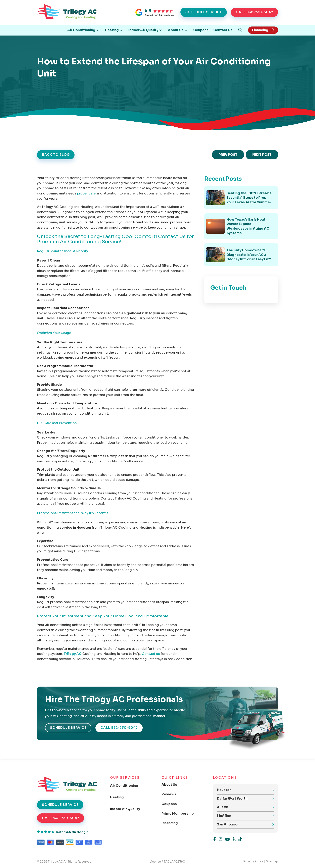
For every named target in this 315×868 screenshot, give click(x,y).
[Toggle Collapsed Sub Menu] (127, 786)
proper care (86, 193)
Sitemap (272, 861)
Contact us (151, 654)
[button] (240, 30)
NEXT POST (262, 155)
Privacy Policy (253, 861)
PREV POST (228, 155)
